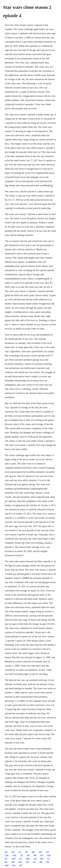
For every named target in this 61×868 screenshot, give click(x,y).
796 (26, 852)
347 (6, 859)
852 (14, 865)
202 (42, 855)
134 (20, 852)
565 (13, 852)
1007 (40, 852)
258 (48, 862)
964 (42, 859)
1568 (13, 859)
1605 (28, 859)
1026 (7, 865)
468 (13, 862)
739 (21, 855)
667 (6, 862)
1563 (20, 862)
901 (35, 855)
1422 (14, 855)
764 (41, 862)
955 (48, 852)
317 (48, 859)
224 (35, 859)
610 (27, 862)
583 (6, 852)
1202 (49, 855)
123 (34, 862)
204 (21, 865)
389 (33, 852)
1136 (7, 855)
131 (21, 859)
